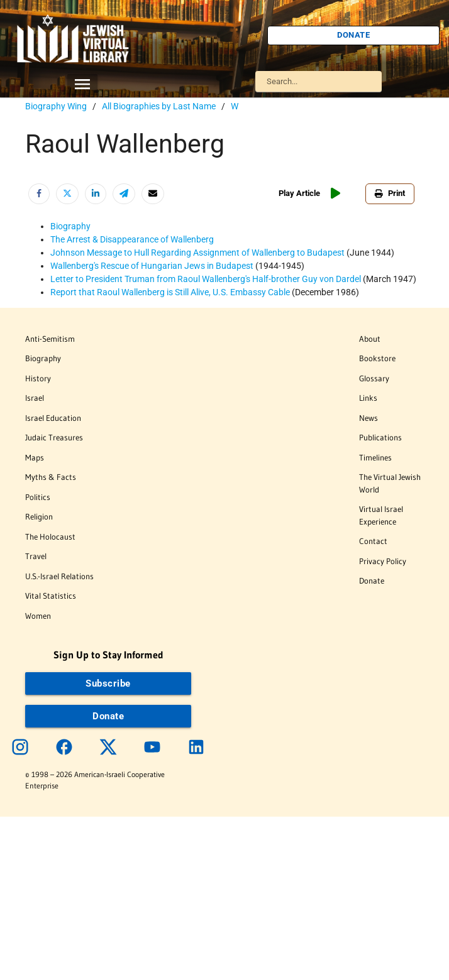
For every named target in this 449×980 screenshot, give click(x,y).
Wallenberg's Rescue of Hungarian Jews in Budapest (152, 266)
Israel (35, 398)
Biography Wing (56, 106)
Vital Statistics (51, 596)
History (38, 378)
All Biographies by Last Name (159, 106)
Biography (70, 226)
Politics (38, 497)
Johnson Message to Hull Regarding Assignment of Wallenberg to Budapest (197, 253)
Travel (36, 556)
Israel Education (53, 418)
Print (390, 193)
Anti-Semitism (50, 339)
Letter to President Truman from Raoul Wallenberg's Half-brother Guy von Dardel (206, 279)
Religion (39, 516)
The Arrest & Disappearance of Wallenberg (132, 239)
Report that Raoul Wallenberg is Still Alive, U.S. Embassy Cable (170, 292)
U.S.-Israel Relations (59, 576)
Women (38, 616)
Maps (35, 457)
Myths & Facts (51, 477)
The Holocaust (50, 536)
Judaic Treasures (54, 437)
